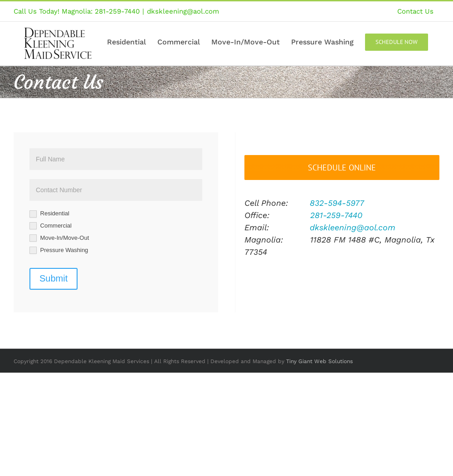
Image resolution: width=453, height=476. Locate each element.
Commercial (51, 226)
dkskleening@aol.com (183, 11)
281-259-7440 (336, 215)
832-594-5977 (337, 203)
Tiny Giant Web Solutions (319, 361)
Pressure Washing (59, 250)
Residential (49, 214)
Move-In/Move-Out (59, 238)
